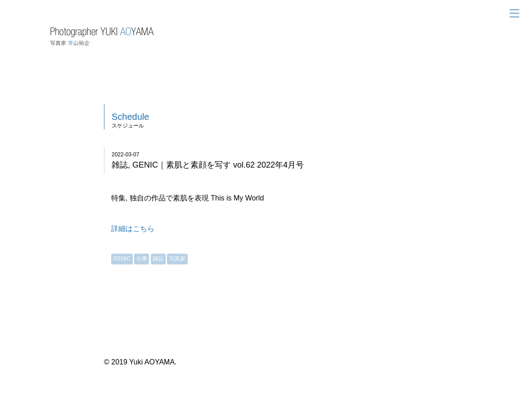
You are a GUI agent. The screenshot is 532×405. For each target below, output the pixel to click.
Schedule (130, 117)
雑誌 (158, 259)
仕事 (142, 259)
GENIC (122, 259)
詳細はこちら (133, 229)
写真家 (177, 259)
